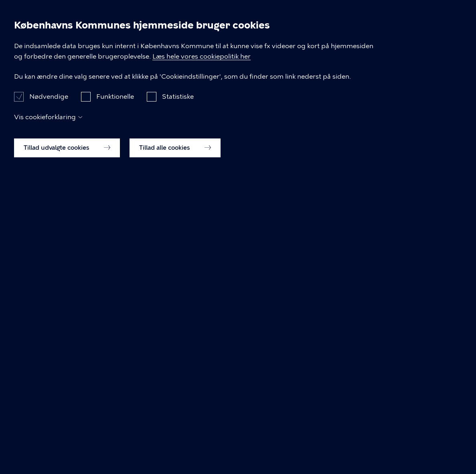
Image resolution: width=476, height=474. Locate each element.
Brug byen (287, 35)
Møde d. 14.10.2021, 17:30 (250, 82)
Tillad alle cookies (175, 446)
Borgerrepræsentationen (159, 82)
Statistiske (178, 395)
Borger (190, 35)
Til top (41, 254)
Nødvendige (49, 395)
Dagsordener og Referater (66, 82)
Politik (335, 35)
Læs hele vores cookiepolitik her (255, 345)
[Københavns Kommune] (35, 54)
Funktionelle (115, 395)
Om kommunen (393, 35)
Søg (450, 36)
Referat (316, 82)
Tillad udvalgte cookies (67, 446)
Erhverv (236, 35)
